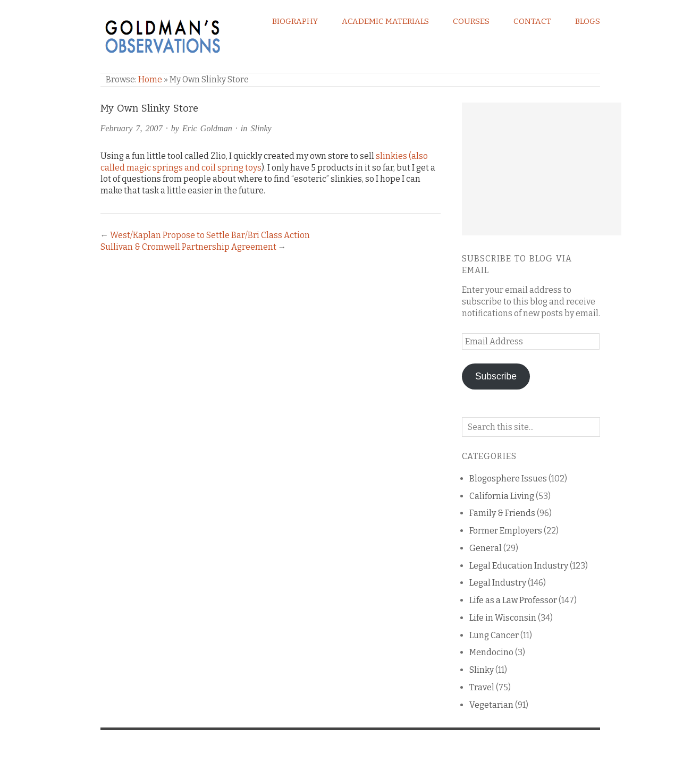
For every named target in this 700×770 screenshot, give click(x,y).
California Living (502, 496)
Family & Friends (502, 513)
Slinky (261, 128)
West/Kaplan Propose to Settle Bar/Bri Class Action (210, 235)
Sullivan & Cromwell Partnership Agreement (188, 247)
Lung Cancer (494, 635)
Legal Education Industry (519, 566)
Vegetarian (491, 705)
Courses (471, 21)
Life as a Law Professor (513, 600)
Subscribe (496, 376)
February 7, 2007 (132, 128)
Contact (532, 21)
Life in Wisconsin (503, 618)
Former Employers (506, 531)
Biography (295, 21)
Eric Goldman (207, 128)
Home (150, 79)
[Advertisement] (542, 169)
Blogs (588, 21)
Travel (482, 687)
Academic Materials (385, 21)
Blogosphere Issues (508, 479)
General (486, 548)
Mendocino (491, 652)
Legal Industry (498, 583)
